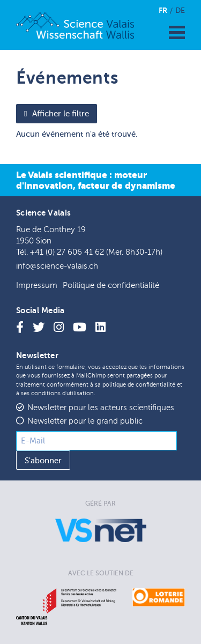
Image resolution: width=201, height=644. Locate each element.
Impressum (37, 286)
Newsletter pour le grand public (85, 421)
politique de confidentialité (139, 385)
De (180, 10)
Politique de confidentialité (111, 286)
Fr (163, 10)
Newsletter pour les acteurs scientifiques (101, 408)
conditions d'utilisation (62, 393)
